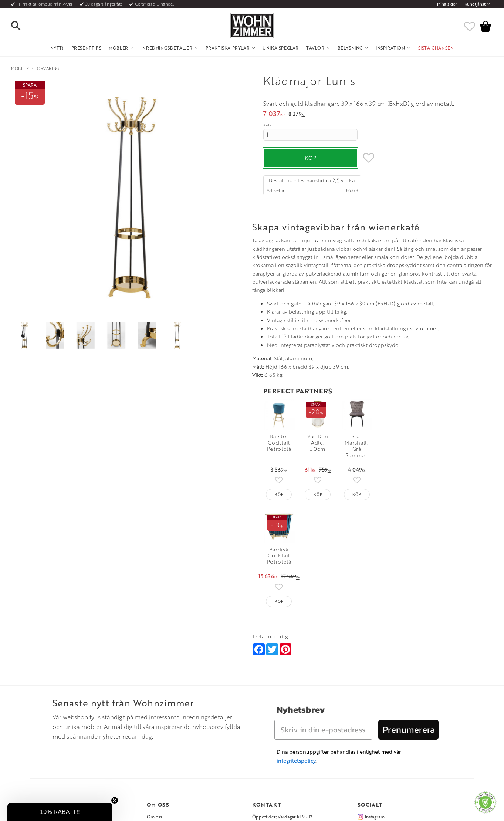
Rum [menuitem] (152, 742)
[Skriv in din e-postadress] (323, 637)
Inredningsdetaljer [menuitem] (167, 48)
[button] (22, 26)
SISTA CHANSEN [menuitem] (436, 48)
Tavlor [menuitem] (315, 48)
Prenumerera (409, 637)
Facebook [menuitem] (375, 733)
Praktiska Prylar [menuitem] (228, 48)
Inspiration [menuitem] (390, 48)
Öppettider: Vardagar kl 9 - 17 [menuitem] (282, 724)
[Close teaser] (115, 800)
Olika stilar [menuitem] (158, 733)
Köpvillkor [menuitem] (52, 733)
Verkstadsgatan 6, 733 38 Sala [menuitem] (281, 751)
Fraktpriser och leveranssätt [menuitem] (70, 742)
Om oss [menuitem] (154, 724)
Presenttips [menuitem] (87, 48)
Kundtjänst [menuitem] (475, 4)
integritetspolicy (296, 668)
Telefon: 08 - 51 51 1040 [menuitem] (275, 733)
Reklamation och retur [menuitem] (64, 760)
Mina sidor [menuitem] (447, 4)
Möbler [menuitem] (119, 48)
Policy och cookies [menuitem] (60, 769)
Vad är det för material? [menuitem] (65, 751)
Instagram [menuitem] (375, 724)
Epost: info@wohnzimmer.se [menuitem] (280, 742)
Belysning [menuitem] (350, 48)
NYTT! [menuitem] (57, 48)
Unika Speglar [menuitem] (281, 48)
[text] (274, 114)
